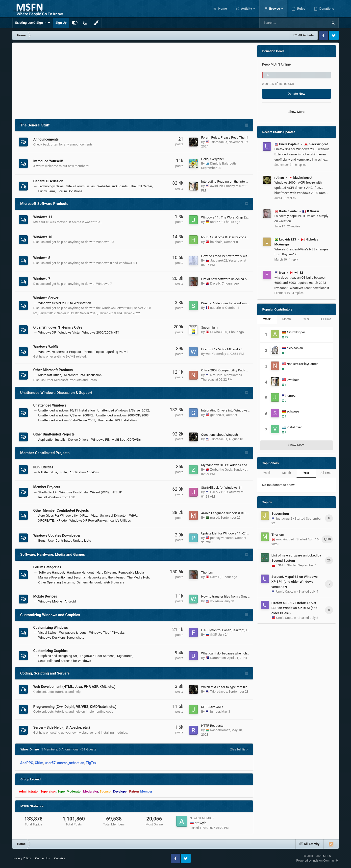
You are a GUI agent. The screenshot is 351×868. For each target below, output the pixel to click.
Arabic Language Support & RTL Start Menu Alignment (240, 513)
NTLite (43, 472)
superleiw (217, 308)
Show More (296, 112)
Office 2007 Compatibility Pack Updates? (230, 370)
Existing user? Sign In (33, 23)
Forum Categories (47, 567)
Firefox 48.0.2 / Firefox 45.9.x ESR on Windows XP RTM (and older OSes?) (295, 608)
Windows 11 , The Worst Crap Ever (226, 217)
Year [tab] (306, 319)
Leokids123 (288, 239)
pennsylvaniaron (222, 538)
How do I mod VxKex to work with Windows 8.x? (235, 256)
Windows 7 (42, 279)
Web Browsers (114, 582)
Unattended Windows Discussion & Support (56, 393)
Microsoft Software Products (44, 204)
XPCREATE (46, 520)
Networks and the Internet (106, 577)
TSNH (280, 565)
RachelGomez (220, 730)
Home (222, 9)
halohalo (216, 242)
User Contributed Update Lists (70, 541)
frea (282, 273)
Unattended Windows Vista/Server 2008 (67, 420)
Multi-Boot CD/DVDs (126, 440)
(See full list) (239, 749)
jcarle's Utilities (120, 520)
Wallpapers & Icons (73, 633)
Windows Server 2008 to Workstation (64, 303)
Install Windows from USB (57, 497)
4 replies (298, 293)
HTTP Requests (212, 726)
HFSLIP (116, 492)
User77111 (218, 492)
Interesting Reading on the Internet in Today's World (238, 181)
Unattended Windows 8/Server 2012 (123, 410)
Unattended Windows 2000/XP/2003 (123, 415)
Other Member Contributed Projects (61, 510)
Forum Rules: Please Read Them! (225, 137)
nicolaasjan (295, 348)
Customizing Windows (50, 627)
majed (215, 518)
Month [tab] (287, 319)
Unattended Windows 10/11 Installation (66, 410)
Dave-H (215, 283)
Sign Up (61, 23)
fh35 (213, 635)
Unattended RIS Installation (117, 420)
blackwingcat (318, 144)
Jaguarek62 (219, 260)
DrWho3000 (219, 332)
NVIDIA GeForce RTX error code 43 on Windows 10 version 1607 (247, 237)
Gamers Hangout (89, 582)
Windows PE (100, 440)
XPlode (62, 520)
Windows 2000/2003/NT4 (101, 332)
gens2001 (217, 415)
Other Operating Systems (56, 582)
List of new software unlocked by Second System (236, 279)
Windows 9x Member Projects (59, 352)
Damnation (218, 658)
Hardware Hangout (80, 572)
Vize (94, 516)
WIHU (133, 516)
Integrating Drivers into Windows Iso (227, 410)
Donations (326, 9)
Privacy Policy (22, 858)
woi (208, 354)
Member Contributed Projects (45, 453)
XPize (84, 516)
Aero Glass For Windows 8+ (58, 516)
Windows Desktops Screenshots (61, 638)
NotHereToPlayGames (226, 375)
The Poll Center (141, 186)
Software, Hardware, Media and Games (52, 555)
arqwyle (201, 823)
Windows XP (47, 332)
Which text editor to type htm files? (226, 687)
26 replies (294, 226)
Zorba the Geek (221, 470)
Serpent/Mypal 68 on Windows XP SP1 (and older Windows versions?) (295, 582)
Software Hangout (51, 572)
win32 (299, 273)
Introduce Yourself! (48, 161)
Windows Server (46, 298)
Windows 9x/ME (46, 346)
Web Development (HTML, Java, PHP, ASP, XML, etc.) (74, 687)
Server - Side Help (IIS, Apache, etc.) (62, 727)
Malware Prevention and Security (61, 577)
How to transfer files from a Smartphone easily (235, 596)
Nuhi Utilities (43, 467)
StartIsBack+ (47, 492)
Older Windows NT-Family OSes (58, 327)
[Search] (281, 23)
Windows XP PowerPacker (88, 520)
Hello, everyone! (213, 159)
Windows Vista (69, 332)
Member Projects (47, 487)
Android (70, 601)
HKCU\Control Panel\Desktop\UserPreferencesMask (239, 630)
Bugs (42, 541)
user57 (215, 222)
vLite (54, 472)
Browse (275, 9)
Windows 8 (42, 258)
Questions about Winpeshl (220, 435)
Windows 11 (43, 217)
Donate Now (296, 94)
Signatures (125, 656)
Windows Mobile (50, 601)
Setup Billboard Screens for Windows (64, 661)
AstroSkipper (296, 332)
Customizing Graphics (50, 651)
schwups (293, 411)
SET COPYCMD (212, 707)
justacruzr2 (284, 518)
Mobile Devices (45, 596)
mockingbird (285, 539)
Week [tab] (267, 319)
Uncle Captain (289, 144)
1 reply (293, 260)
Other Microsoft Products (53, 370)
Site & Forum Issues (81, 186)
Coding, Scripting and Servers (45, 673)
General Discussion (48, 181)
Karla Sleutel (288, 211)
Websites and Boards (112, 186)
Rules (301, 9)
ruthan (279, 178)
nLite (63, 472)
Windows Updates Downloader (57, 535)
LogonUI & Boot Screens (97, 656)
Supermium (210, 327)
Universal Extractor (113, 516)
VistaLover (294, 427)
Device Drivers (78, 440)
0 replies (301, 165)
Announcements (46, 139)
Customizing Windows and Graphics (50, 615)
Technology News (51, 186)
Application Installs (52, 440)
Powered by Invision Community (317, 861)
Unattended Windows (50, 405)
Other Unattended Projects (54, 434)
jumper (215, 711)
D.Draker (313, 211)
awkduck (216, 186)
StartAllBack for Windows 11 (222, 488)
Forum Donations (70, 191)
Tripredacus (219, 142)
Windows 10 (43, 237)
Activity (246, 9)
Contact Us (42, 858)
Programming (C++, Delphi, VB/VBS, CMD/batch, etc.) (75, 707)
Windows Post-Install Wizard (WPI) (84, 492)
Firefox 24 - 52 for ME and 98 (222, 349)
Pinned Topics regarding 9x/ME (106, 352)
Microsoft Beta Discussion (83, 375)
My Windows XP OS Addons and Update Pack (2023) (239, 465)
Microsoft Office (50, 375)
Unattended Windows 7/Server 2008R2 (66, 415)
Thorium (207, 572)
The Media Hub (138, 577)
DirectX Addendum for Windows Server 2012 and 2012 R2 (242, 303)
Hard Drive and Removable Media (121, 572)
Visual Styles (47, 633)
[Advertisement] (134, 80)
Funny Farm (47, 191)
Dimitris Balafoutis (223, 163)
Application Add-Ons (84, 472)
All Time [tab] (326, 319)
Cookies (60, 858)
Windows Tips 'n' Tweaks (107, 633)
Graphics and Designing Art (58, 656)
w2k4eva (216, 601)
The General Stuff (35, 125)
